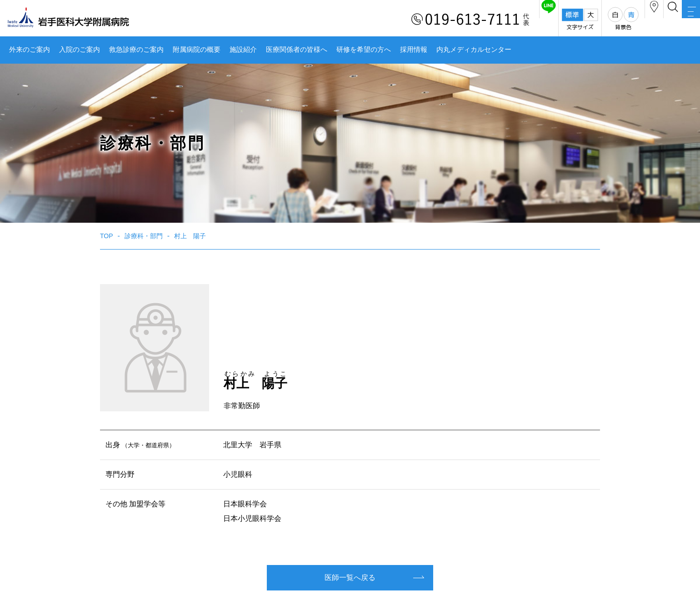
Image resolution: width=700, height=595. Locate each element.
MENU (682, 20)
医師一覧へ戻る (350, 577)
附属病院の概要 (197, 50)
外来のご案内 (30, 50)
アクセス (609, 20)
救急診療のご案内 (136, 50)
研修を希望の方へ (364, 50)
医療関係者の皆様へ (297, 50)
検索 (645, 20)
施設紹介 (243, 50)
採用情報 (414, 50)
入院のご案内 (80, 50)
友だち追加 (485, 20)
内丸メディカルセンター (474, 50)
